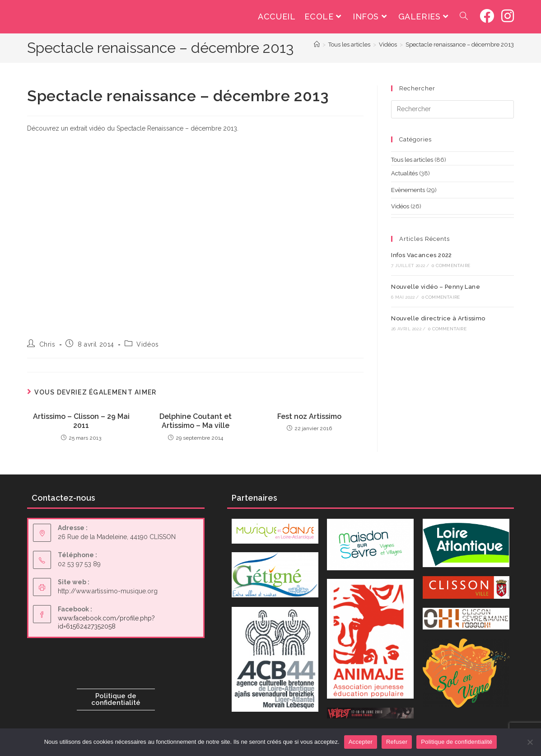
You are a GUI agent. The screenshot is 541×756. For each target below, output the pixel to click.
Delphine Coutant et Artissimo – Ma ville (196, 421)
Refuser (397, 742)
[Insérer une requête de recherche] (452, 109)
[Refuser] (530, 742)
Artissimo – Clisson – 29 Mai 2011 (81, 421)
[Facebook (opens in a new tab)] (487, 16)
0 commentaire (451, 265)
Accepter (361, 742)
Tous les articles (412, 160)
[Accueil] (317, 45)
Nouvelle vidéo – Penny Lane (436, 287)
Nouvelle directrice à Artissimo (438, 318)
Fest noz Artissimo (309, 416)
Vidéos (148, 344)
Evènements (408, 190)
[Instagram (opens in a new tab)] (508, 16)
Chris (47, 344)
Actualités (404, 173)
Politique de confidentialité (116, 699)
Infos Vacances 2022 (422, 255)
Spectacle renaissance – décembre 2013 (460, 45)
